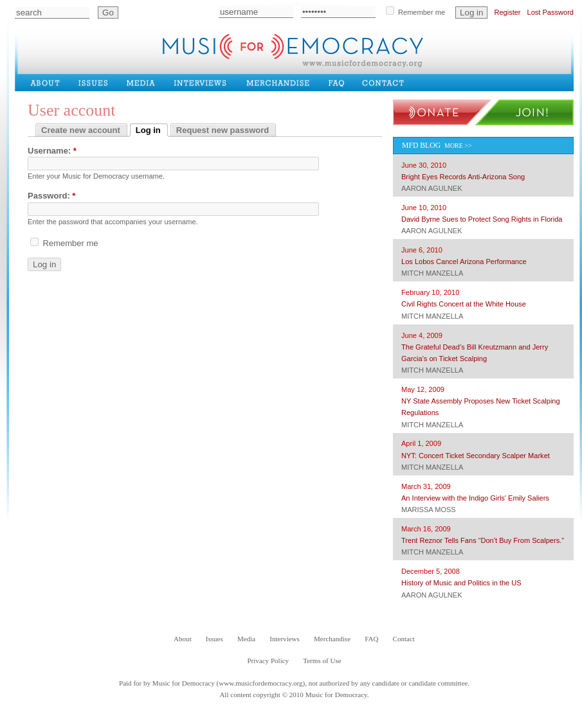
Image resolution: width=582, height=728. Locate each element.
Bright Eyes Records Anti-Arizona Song (463, 177)
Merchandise (280, 82)
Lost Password (550, 12)
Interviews (203, 82)
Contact (387, 82)
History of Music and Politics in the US (461, 583)
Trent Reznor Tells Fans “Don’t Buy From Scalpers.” (483, 540)
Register (507, 12)
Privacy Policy (268, 661)
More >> (458, 146)
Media (143, 82)
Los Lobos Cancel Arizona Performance (464, 262)
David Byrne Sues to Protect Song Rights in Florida (482, 219)
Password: (51, 196)
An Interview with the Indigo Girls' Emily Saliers (475, 498)
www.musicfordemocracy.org (260, 683)
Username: (52, 151)
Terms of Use (322, 661)
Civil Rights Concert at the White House (464, 304)
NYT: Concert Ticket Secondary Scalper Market (476, 456)
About (48, 82)
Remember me (415, 11)
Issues (96, 82)
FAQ (340, 82)
